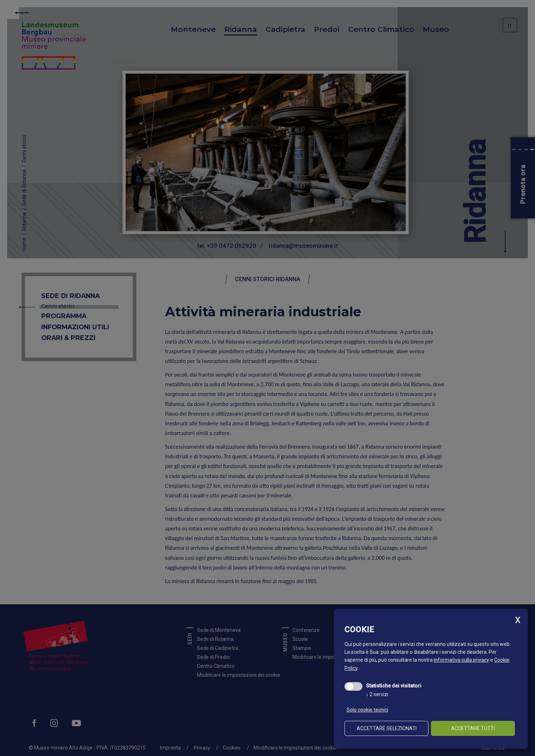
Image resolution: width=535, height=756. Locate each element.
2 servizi (377, 694)
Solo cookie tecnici (367, 710)
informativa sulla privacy (461, 660)
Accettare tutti (473, 728)
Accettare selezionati (387, 728)
